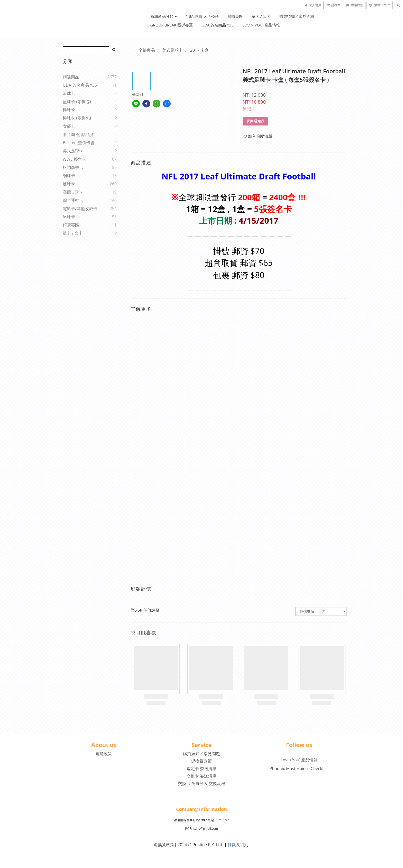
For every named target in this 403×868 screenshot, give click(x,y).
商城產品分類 (164, 16)
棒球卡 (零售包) (77, 118)
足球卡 (69, 184)
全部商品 (147, 50)
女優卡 (69, 126)
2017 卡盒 (200, 50)
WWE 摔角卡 (74, 159)
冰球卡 (69, 217)
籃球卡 (69, 93)
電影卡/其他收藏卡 (80, 209)
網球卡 (69, 176)
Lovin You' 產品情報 (261, 25)
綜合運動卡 (73, 200)
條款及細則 (238, 845)
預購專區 (235, 16)
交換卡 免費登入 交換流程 (201, 783)
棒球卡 (69, 110)
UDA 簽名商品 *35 (218, 25)
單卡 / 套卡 (261, 16)
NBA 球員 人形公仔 (202, 16)
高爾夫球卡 (73, 192)
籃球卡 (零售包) (77, 102)
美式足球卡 (73, 151)
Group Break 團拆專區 (172, 25)
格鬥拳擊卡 (73, 167)
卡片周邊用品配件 (79, 134)
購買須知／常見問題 (297, 16)
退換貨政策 (201, 761)
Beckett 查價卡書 (79, 143)
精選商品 (71, 77)
